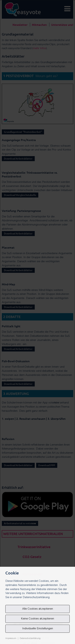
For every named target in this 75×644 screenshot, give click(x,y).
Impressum (11, 638)
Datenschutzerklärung (30, 638)
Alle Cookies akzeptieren (38, 609)
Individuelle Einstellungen (38, 629)
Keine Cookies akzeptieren (37, 619)
